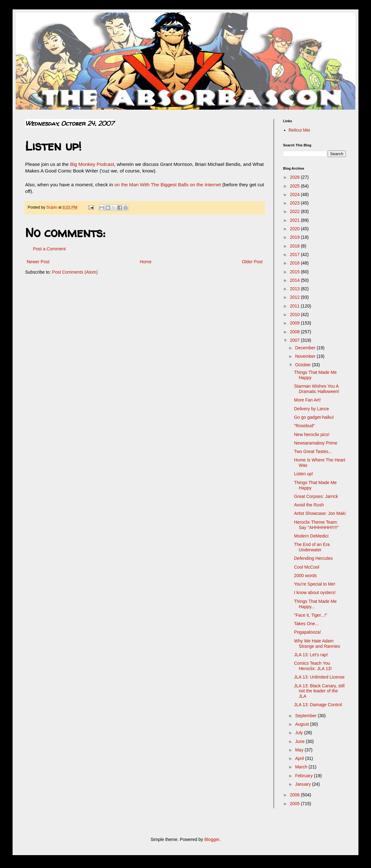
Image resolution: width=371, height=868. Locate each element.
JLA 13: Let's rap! (311, 655)
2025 (295, 186)
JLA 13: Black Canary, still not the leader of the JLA (319, 691)
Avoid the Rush (309, 505)
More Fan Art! (307, 400)
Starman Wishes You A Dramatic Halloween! (317, 389)
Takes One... (306, 624)
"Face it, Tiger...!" (311, 615)
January (303, 784)
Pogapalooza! (308, 632)
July (300, 733)
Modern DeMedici (311, 536)
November (306, 356)
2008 (295, 332)
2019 (295, 237)
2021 (295, 220)
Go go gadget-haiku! (314, 417)
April (300, 758)
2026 (295, 177)
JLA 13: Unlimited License (319, 677)
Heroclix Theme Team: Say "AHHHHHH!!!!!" (316, 525)
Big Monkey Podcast (92, 164)
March (302, 767)
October (303, 365)
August (302, 724)
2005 (295, 804)
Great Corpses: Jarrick (316, 496)
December (306, 348)
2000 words (305, 576)
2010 (295, 314)
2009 (295, 323)
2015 (295, 272)
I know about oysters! (315, 592)
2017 (295, 254)
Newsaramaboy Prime (316, 443)
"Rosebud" (304, 426)
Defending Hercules (313, 558)
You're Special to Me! (315, 584)
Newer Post (38, 262)
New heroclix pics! (312, 434)
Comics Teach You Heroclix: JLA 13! (313, 666)
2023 (295, 203)
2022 (295, 211)
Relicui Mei (299, 130)
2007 (295, 340)
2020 (295, 229)
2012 (295, 297)
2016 (295, 263)
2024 (295, 194)
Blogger (212, 839)
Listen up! (304, 474)
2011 (295, 306)
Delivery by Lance (311, 409)
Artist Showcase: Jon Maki (320, 513)
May (300, 750)
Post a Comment (49, 249)
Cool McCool (307, 567)
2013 (295, 289)
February (304, 776)
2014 (295, 280)
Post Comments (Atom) (75, 272)
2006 (295, 795)
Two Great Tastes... (313, 451)
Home (146, 262)
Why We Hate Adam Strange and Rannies (317, 644)
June (300, 741)
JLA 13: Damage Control (318, 705)
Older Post (252, 262)
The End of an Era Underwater (312, 547)
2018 (295, 246)
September (306, 716)
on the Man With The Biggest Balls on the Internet (168, 185)
